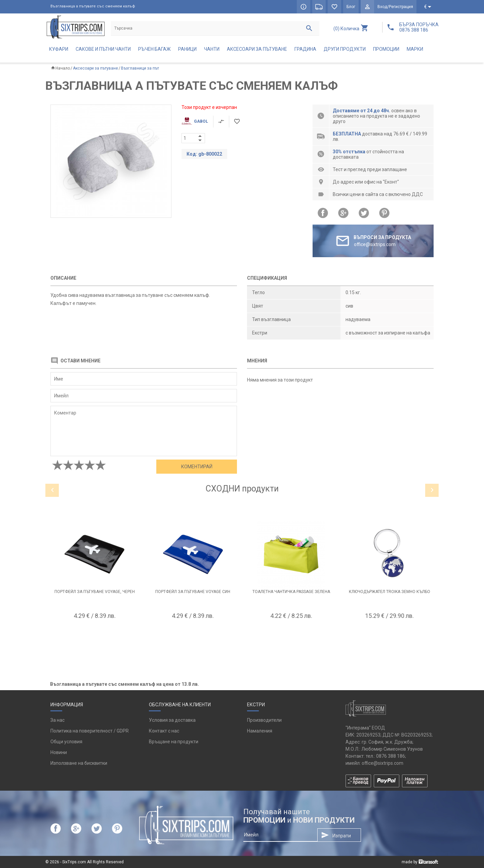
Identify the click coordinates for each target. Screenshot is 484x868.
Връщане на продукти (174, 742)
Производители (264, 720)
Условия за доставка (172, 720)
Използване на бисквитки (79, 763)
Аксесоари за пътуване (257, 49)
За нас (57, 720)
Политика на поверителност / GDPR (90, 731)
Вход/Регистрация (395, 7)
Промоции (386, 49)
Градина (305, 49)
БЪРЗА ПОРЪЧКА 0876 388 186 (419, 27)
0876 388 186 (391, 756)
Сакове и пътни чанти (103, 49)
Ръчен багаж (154, 49)
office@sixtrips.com (382, 763)
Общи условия (66, 742)
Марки (415, 49)
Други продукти (345, 49)
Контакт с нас (164, 731)
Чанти (212, 49)
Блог (351, 7)
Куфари (59, 49)
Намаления (260, 731)
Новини (59, 752)
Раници (187, 49)
